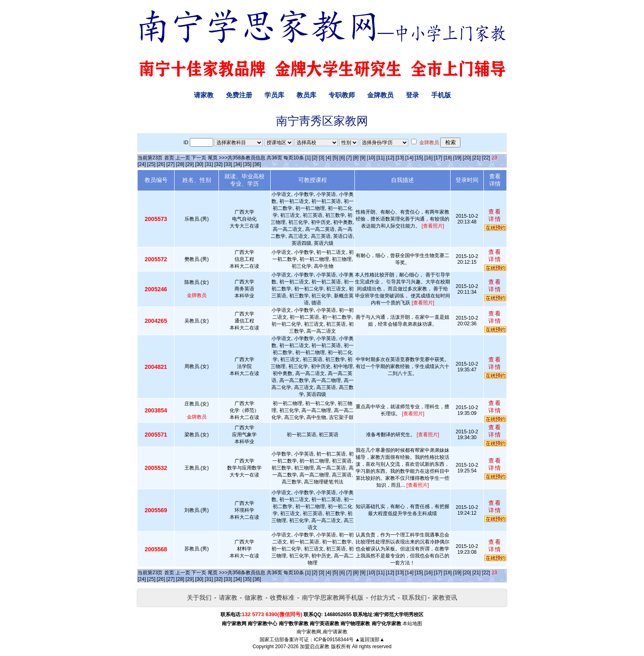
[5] (335, 158)
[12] (390, 158)
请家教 (204, 95)
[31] (209, 164)
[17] (438, 158)
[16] (428, 158)
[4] (328, 158)
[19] (457, 158)
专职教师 (342, 95)
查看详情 (495, 215)
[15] (419, 158)
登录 (412, 95)
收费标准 (282, 597)
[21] (476, 158)
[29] (190, 164)
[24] (142, 164)
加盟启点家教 (315, 647)
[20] (467, 158)
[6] (342, 158)
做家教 (254, 597)
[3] (321, 158)
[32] (218, 164)
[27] (170, 164)
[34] (238, 164)
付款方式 (383, 597)
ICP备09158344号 (334, 640)
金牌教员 (380, 95)
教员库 (306, 95)
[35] (247, 164)
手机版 (441, 95)
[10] (371, 158)
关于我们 (199, 597)
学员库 (274, 95)
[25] (151, 164)
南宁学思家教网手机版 (333, 597)
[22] (486, 158)
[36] (257, 164)
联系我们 (414, 597)
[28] (180, 164)
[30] (199, 164)
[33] (228, 164)
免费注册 (239, 95)
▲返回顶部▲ (370, 640)
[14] (409, 158)
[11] (380, 158)
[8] (356, 158)
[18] (448, 158)
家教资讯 (445, 597)
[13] (400, 158)
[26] (161, 164)
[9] (362, 158)
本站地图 (412, 624)
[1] (308, 158)
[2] (315, 158)
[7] (349, 158)
